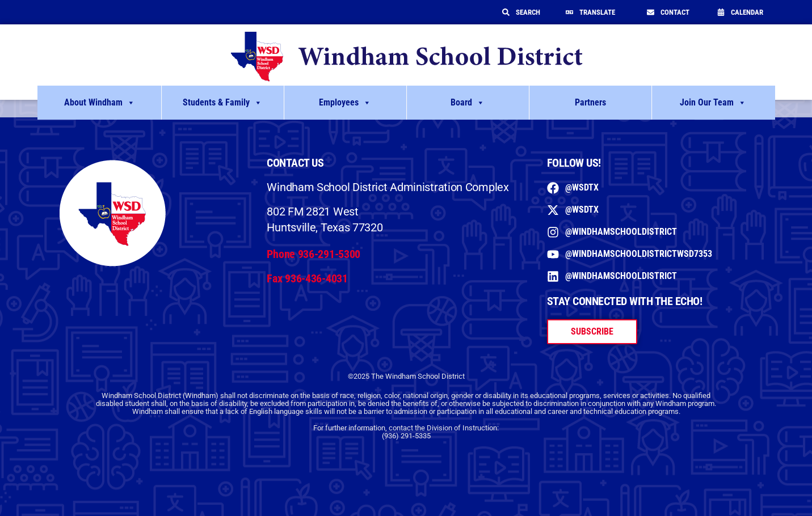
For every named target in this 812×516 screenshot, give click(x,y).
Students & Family (222, 103)
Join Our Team (713, 103)
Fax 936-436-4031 (307, 278)
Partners (590, 102)
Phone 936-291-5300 (314, 254)
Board (468, 103)
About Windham (100, 103)
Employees (345, 103)
